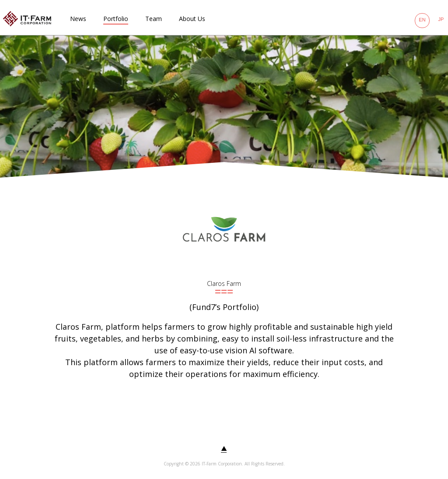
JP (441, 19)
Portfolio (116, 19)
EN (422, 20)
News (78, 19)
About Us (192, 19)
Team (154, 19)
